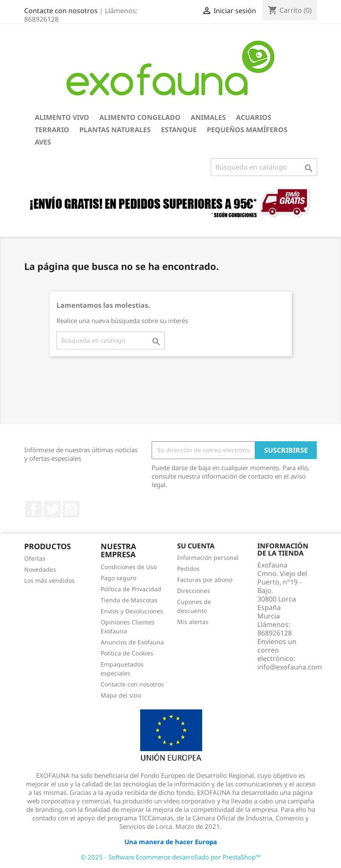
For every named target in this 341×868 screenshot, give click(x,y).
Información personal (208, 557)
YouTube (71, 509)
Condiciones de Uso (129, 567)
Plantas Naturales (115, 130)
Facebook (34, 509)
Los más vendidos (49, 580)
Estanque (179, 130)
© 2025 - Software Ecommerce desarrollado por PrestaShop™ (171, 857)
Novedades (40, 569)
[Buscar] (264, 167)
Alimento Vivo (62, 117)
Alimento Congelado (140, 117)
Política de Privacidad (131, 589)
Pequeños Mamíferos (247, 130)
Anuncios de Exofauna (132, 642)
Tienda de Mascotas (129, 600)
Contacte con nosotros (61, 11)
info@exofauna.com (290, 667)
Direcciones (194, 591)
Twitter (52, 509)
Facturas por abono (205, 580)
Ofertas (35, 558)
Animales (208, 117)
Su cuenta (196, 546)
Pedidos (188, 569)
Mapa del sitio (121, 695)
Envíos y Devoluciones (132, 611)
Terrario (52, 130)
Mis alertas (193, 622)
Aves (43, 142)
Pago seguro (118, 578)
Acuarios (254, 117)
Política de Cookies (127, 653)
